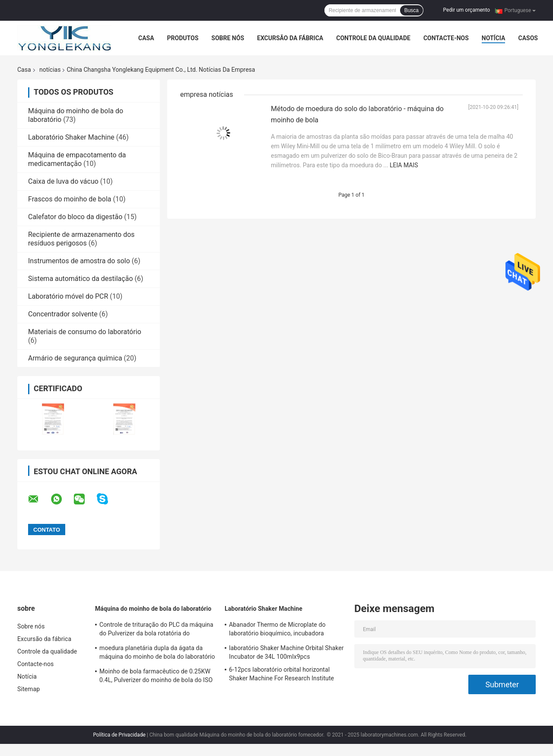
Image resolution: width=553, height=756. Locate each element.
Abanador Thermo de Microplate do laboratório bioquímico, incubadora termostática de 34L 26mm (277, 630)
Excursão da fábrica (290, 38)
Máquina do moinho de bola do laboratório (153, 609)
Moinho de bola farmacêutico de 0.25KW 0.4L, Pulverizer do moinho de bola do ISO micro (156, 677)
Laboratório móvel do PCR (68, 296)
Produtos (183, 38)
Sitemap (29, 689)
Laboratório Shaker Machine (71, 137)
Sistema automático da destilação (81, 279)
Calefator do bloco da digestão (75, 217)
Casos (528, 38)
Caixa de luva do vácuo (63, 181)
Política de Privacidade (119, 735)
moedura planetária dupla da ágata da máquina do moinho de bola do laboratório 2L (157, 654)
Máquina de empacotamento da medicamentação (77, 159)
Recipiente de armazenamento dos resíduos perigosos (81, 239)
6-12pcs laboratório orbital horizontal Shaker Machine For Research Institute (281, 674)
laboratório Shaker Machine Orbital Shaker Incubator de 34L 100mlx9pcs (286, 652)
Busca (412, 10)
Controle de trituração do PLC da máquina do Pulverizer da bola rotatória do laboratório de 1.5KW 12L (156, 630)
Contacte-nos (446, 38)
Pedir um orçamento (467, 10)
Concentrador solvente (63, 314)
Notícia (494, 38)
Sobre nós (228, 38)
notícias (50, 70)
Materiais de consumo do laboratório (85, 332)
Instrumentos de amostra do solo (79, 261)
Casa (146, 38)
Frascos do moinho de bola (70, 199)
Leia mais (404, 165)
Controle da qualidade (373, 38)
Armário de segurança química (75, 358)
